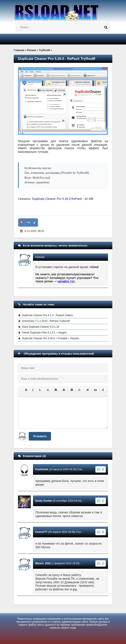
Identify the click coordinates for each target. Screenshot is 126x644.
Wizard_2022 (43, 563)
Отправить (40, 436)
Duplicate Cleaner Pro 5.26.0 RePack (57, 199)
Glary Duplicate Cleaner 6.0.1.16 (40, 327)
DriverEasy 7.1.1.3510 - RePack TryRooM (46, 321)
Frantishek (42, 469)
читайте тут (66, 281)
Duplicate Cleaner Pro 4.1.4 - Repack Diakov (47, 315)
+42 (28, 223)
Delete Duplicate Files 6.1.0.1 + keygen (44, 333)
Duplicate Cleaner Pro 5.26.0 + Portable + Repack (50, 338)
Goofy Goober (44, 501)
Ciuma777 (41, 532)
